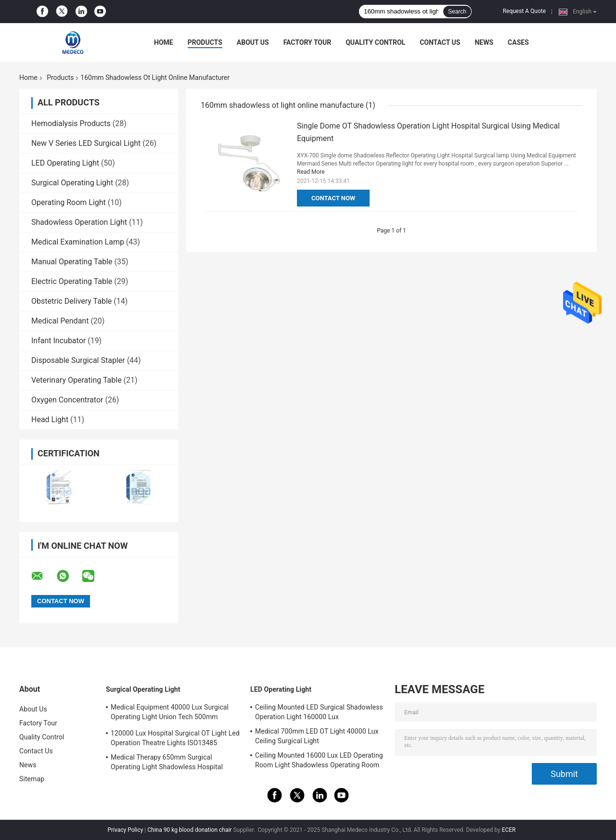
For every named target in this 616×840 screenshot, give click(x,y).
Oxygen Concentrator (67, 400)
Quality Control (375, 42)
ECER (509, 830)
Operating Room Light (69, 202)
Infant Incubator (58, 341)
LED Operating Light (65, 163)
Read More (311, 172)
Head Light (50, 420)
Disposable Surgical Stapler (78, 360)
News (484, 42)
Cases (518, 42)
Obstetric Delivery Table (71, 301)
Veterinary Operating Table (77, 380)
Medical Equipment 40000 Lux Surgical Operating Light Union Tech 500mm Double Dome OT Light (170, 713)
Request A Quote (524, 11)
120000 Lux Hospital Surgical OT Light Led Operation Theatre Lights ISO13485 (175, 738)
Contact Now (333, 198)
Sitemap (32, 779)
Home (164, 42)
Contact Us (440, 42)
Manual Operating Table (72, 262)
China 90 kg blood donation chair (189, 830)
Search (457, 12)
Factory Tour (308, 42)
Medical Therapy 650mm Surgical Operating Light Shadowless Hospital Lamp (167, 763)
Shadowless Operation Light (79, 222)
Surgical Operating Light (72, 183)
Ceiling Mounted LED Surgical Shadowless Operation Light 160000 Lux (319, 712)
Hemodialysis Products (71, 123)
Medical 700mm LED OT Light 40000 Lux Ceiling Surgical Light (317, 736)
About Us (253, 42)
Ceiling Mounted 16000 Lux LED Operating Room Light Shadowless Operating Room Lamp (319, 762)
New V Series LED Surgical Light (86, 143)
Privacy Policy (125, 830)
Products (205, 42)
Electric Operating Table (72, 281)
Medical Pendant (60, 321)
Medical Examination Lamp (78, 242)
